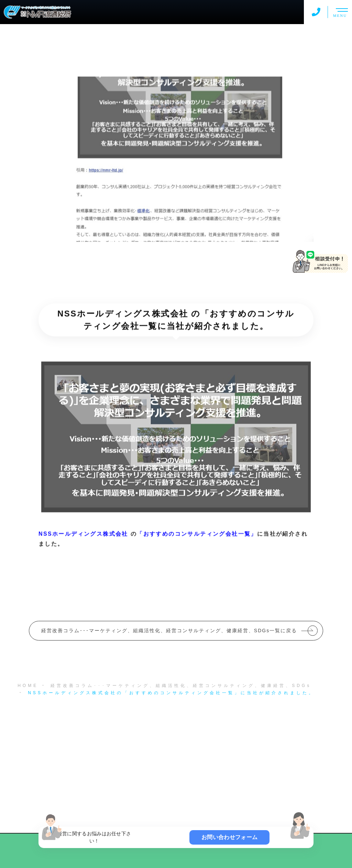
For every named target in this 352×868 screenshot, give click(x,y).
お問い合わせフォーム (229, 837)
